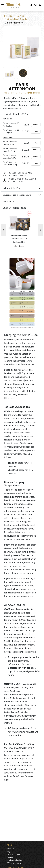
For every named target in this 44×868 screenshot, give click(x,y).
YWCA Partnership (14, 863)
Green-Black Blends (17, 19)
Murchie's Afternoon (19, 236)
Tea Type (20, 16)
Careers (10, 857)
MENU (3, 5)
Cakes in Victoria (13, 854)
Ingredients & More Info (17, 195)
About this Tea (12, 188)
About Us (10, 849)
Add (36, 124)
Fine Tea (8, 16)
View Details (19, 246)
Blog (8, 851)
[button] (4, 230)
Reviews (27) (10, 202)
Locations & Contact (14, 860)
